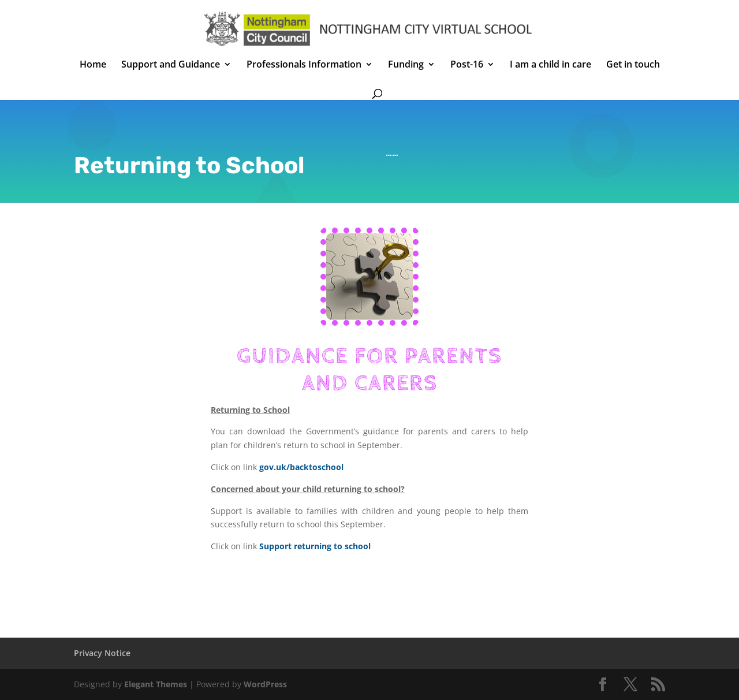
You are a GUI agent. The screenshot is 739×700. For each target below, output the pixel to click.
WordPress (265, 684)
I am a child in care (550, 65)
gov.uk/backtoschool (301, 467)
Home (93, 65)
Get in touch (633, 65)
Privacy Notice (102, 653)
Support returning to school (315, 546)
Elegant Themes (156, 684)
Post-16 (467, 65)
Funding (406, 65)
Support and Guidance (171, 65)
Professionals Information (304, 65)
